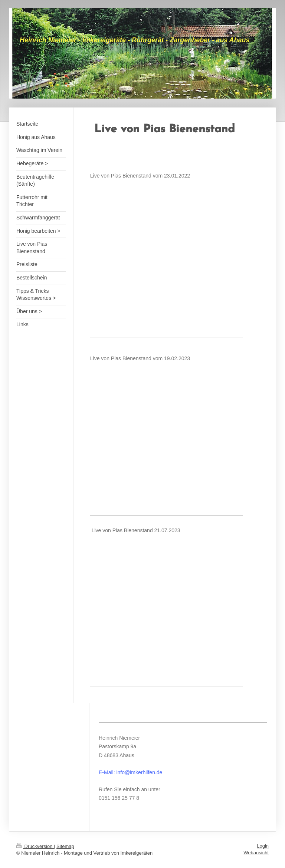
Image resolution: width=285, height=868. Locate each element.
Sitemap (65, 846)
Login (263, 846)
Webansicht (256, 853)
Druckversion (35, 846)
